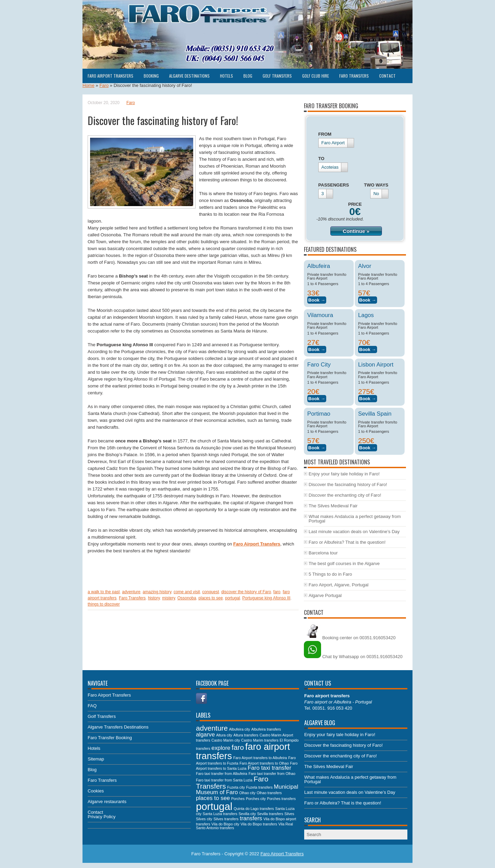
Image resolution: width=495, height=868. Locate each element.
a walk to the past (104, 592)
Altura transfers (246, 735)
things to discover (104, 604)
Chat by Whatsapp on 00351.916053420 (353, 657)
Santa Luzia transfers (220, 814)
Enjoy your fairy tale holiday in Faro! (344, 474)
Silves (289, 814)
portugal (233, 598)
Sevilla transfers (270, 814)
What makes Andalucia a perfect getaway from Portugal (355, 519)
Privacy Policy (102, 817)
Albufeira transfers (266, 729)
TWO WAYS (376, 185)
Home (89, 85)
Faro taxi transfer (270, 768)
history (154, 598)
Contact (387, 76)
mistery (169, 598)
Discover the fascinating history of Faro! (348, 484)
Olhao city (247, 793)
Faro (104, 85)
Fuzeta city (236, 787)
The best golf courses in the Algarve (344, 563)
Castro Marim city (226, 740)
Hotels (227, 76)
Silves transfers (226, 819)
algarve (205, 735)
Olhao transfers (269, 793)
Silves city (204, 819)
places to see (211, 598)
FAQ (92, 706)
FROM (325, 134)
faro (277, 592)
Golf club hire (316, 76)
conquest (211, 592)
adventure (131, 592)
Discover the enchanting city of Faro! (345, 495)
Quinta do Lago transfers (254, 809)
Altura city (224, 735)
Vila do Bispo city (225, 824)
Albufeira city (239, 729)
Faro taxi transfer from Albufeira (222, 774)
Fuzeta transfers (259, 787)
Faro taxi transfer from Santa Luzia (224, 780)
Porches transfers (282, 799)
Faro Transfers (354, 76)
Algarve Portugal (325, 595)
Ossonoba (187, 598)
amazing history (157, 592)
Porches (238, 799)
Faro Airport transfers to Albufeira (260, 758)
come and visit (187, 592)
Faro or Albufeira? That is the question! (347, 542)
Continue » (356, 231)
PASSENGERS (334, 185)
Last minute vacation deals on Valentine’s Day (354, 532)
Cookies (96, 791)
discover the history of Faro (246, 592)
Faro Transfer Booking (110, 738)
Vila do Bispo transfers (259, 824)
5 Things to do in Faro (330, 574)
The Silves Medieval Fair (333, 506)
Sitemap (96, 759)
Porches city (256, 799)
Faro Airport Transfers (111, 76)
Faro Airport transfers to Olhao (264, 763)
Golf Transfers (277, 76)
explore (221, 748)
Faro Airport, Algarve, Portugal (339, 585)
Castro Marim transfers (260, 740)
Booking (151, 76)
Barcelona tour (323, 553)
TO (321, 159)
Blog (248, 76)
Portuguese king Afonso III (266, 598)
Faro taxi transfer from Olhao (272, 774)
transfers (251, 818)
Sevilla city (247, 814)
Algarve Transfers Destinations (118, 727)
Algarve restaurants (107, 802)
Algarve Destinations (189, 76)
